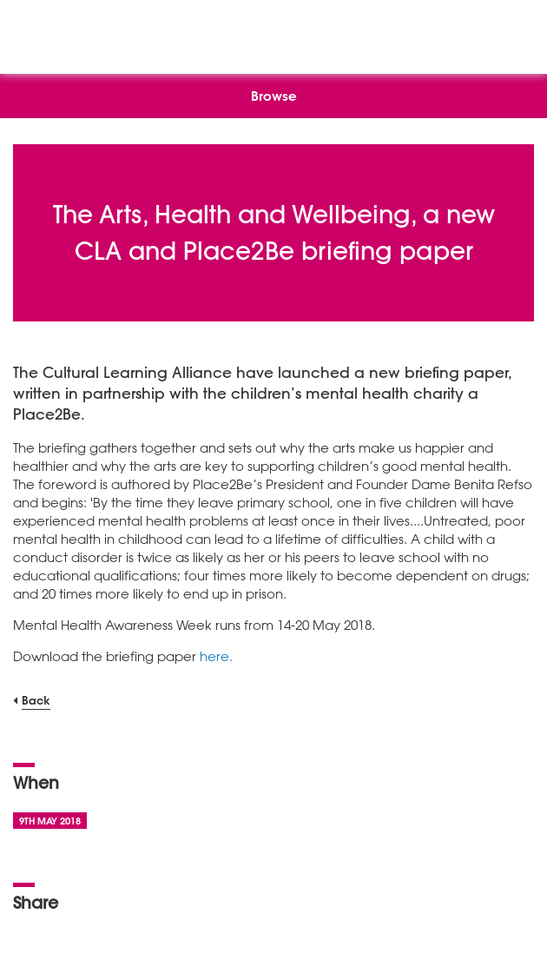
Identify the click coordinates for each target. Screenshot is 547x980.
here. (216, 656)
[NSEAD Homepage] (274, 33)
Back (36, 700)
